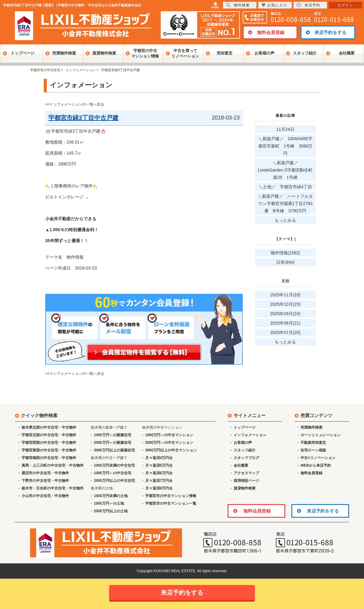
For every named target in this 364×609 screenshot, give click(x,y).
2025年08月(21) (285, 323)
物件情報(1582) (285, 253)
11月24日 (285, 129)
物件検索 (238, 5)
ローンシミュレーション (321, 435)
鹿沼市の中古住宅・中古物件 (45, 473)
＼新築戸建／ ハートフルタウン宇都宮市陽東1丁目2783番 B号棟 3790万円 (285, 204)
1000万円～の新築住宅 (113, 435)
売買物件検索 (64, 53)
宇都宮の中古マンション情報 (145, 53)
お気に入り (274, 5)
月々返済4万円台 (159, 458)
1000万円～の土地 (109, 503)
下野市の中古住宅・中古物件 (45, 481)
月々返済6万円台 (159, 473)
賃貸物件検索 (104, 53)
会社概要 (347, 53)
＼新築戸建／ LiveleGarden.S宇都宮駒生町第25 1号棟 (285, 170)
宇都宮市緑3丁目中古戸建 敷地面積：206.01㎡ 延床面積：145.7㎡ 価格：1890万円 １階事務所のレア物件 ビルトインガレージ (76, 186)
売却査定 (225, 53)
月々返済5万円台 (159, 465)
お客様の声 (264, 53)
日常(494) (285, 262)
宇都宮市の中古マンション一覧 (171, 503)
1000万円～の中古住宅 (113, 473)
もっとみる (285, 220)
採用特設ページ (246, 481)
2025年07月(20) (285, 332)
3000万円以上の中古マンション (171, 450)
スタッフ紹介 (305, 53)
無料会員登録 (271, 32)
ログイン (345, 5)
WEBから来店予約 (316, 465)
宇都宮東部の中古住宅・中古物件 (49, 450)
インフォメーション (250, 435)
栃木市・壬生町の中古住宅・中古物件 (53, 488)
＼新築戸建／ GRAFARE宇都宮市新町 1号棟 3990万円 (285, 146)
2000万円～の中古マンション (169, 443)
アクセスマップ (246, 473)
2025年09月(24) (285, 314)
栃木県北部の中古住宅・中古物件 (49, 427)
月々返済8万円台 (159, 488)
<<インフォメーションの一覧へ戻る (75, 104)
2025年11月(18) (285, 295)
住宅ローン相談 (313, 450)
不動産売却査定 (313, 443)
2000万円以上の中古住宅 (114, 481)
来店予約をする (330, 32)
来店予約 (308, 5)
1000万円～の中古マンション (169, 435)
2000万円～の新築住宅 (113, 443)
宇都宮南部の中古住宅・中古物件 (49, 458)
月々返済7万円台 (159, 481)
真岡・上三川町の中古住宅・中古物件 (53, 465)
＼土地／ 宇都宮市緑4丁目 (285, 187)
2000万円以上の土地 (111, 511)
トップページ (22, 53)
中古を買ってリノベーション (185, 53)
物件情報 (75, 257)
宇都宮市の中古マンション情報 (171, 496)
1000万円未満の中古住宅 (114, 465)
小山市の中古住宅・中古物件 (45, 496)
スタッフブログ (246, 458)
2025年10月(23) (285, 304)
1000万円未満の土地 (111, 496)
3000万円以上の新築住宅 (114, 450)
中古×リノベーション (318, 458)
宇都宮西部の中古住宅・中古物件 (49, 443)
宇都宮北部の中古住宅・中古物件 (49, 435)
